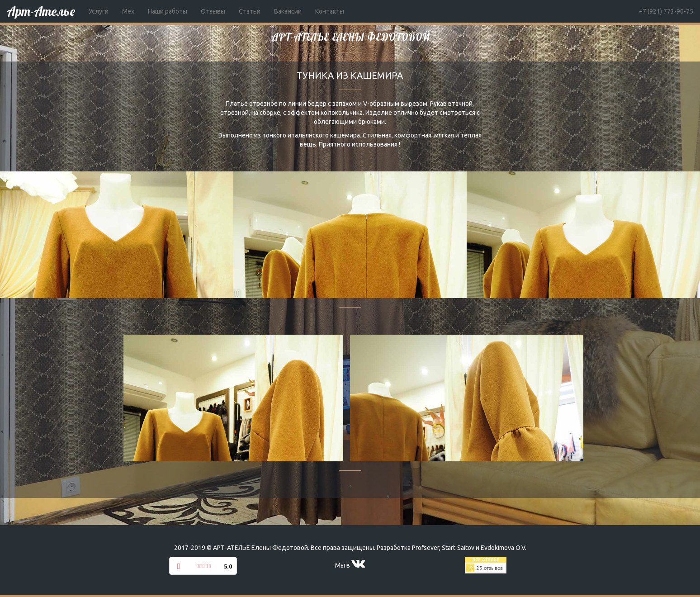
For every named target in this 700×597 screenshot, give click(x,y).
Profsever (426, 548)
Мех (128, 11)
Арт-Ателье (41, 11)
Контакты (330, 11)
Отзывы (213, 11)
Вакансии (288, 11)
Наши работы (168, 11)
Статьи (250, 11)
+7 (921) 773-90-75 (666, 11)
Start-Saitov (458, 548)
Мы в (350, 565)
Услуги (99, 11)
